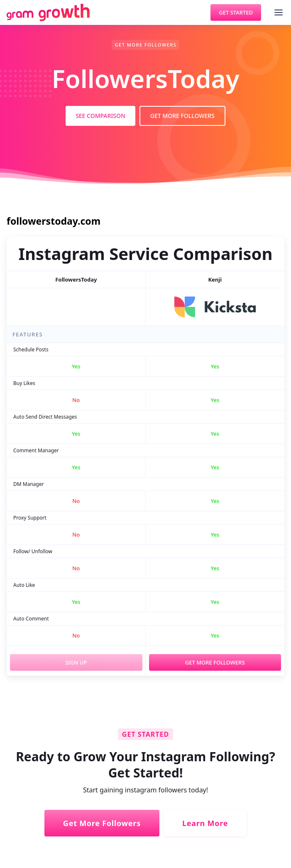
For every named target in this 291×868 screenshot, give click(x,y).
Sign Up (76, 662)
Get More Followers (182, 116)
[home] (48, 12)
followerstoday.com (54, 221)
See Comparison (100, 116)
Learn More (205, 823)
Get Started (236, 12)
